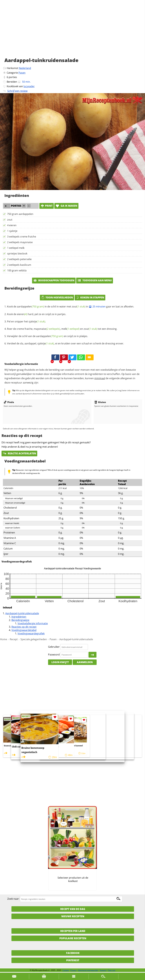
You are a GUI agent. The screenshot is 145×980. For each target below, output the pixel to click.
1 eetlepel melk (16, 248)
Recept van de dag (73, 909)
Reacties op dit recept (24, 627)
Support (103, 970)
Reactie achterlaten (19, 453)
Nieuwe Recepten (73, 916)
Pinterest (73, 960)
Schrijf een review (17, 91)
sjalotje (37, 321)
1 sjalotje (12, 231)
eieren (22, 314)
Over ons (112, 970)
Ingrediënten (19, 617)
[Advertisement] (72, 32)
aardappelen (30, 307)
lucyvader (29, 86)
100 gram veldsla (17, 270)
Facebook (73, 953)
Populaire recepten (73, 938)
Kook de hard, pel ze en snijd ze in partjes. (37, 314)
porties (13, 77)
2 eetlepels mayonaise (20, 242)
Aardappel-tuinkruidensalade (22, 613)
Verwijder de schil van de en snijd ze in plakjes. (47, 336)
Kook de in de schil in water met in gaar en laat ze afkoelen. (71, 307)
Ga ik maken (66, 206)
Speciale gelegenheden (34, 639)
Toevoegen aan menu (95, 280)
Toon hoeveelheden (57, 297)
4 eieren (12, 225)
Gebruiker (54, 647)
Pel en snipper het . (26, 321)
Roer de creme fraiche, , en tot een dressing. (62, 329)
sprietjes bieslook (17, 254)
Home (4, 639)
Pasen (22, 73)
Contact (66, 970)
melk (70, 329)
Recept (14, 639)
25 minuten (97, 307)
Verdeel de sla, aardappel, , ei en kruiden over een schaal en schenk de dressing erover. (65, 343)
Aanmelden (85, 662)
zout (10, 220)
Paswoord (54, 655)
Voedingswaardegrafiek (31, 633)
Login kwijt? (60, 662)
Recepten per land (73, 931)
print (47, 206)
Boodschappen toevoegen (54, 280)
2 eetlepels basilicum (19, 265)
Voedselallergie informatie (33, 623)
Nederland (25, 68)
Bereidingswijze (20, 620)
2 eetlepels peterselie (19, 259)
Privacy (73, 970)
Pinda (9, 402)
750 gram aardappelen (20, 214)
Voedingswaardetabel (24, 630)
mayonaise (47, 329)
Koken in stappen (90, 297)
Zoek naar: (13, 899)
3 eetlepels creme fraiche (22, 237)
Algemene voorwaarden (88, 970)
